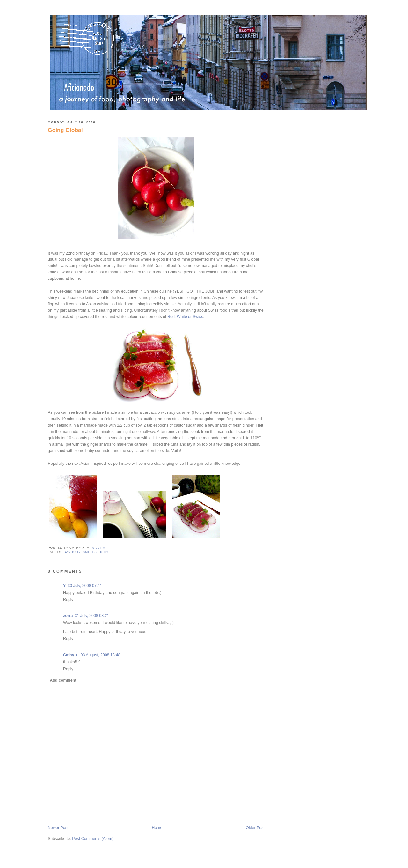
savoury (72, 552)
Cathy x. (71, 655)
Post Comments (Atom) (93, 839)
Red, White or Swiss (185, 317)
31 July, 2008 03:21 (92, 616)
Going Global (65, 130)
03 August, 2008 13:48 (101, 655)
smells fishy (96, 552)
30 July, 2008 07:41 (85, 586)
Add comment (63, 680)
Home (157, 828)
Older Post (255, 828)
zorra (68, 616)
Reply (68, 600)
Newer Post (58, 828)
